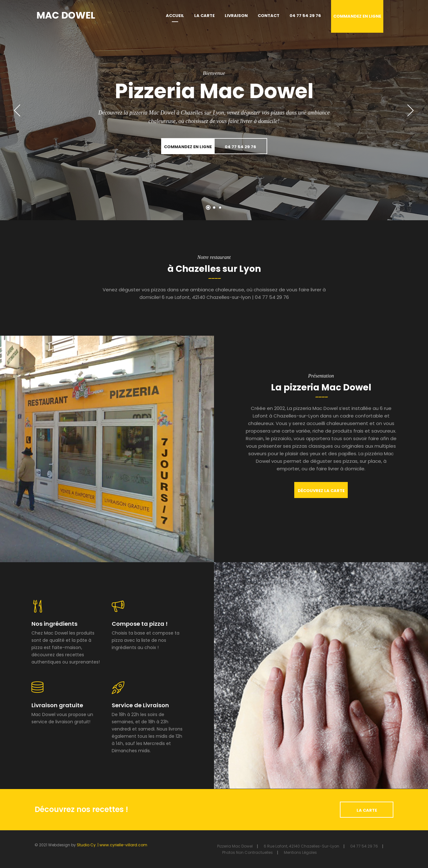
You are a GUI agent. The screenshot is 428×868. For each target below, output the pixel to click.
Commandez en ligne (357, 16)
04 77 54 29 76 (305, 16)
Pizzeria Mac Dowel (235, 846)
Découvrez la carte (321, 491)
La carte (204, 16)
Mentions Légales (300, 852)
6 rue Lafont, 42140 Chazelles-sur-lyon (301, 846)
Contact (269, 16)
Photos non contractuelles (248, 852)
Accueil (175, 16)
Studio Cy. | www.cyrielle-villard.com (112, 845)
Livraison (236, 16)
